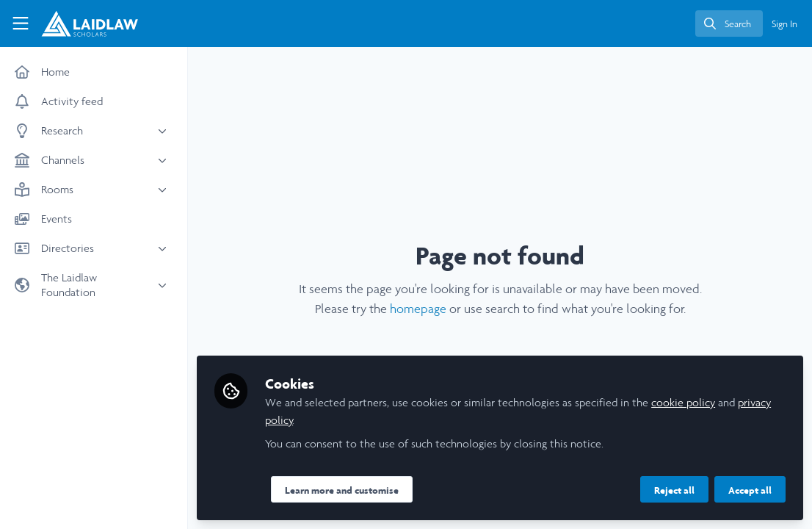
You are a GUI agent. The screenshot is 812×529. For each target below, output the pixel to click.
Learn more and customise (342, 490)
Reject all (674, 490)
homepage (418, 309)
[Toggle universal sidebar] (21, 24)
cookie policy (683, 402)
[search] (729, 24)
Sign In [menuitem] (784, 24)
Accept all (750, 490)
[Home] (81, 24)
